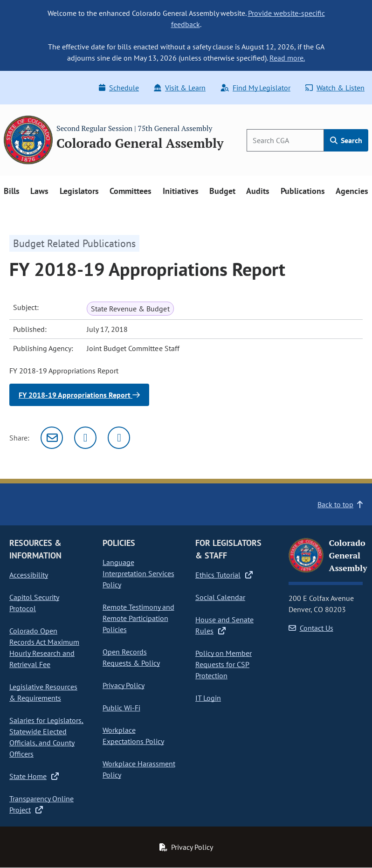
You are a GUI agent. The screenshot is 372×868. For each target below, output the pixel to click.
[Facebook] (119, 438)
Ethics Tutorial (224, 575)
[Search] (285, 140)
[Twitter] (85, 438)
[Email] (52, 438)
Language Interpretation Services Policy (138, 573)
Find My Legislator (255, 88)
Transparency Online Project (41, 804)
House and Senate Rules (224, 625)
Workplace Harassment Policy (139, 769)
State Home (34, 776)
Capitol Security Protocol (34, 603)
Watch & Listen (335, 88)
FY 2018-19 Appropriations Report (79, 395)
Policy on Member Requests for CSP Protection (224, 664)
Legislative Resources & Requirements (43, 692)
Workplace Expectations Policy (133, 736)
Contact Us (311, 628)
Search (346, 140)
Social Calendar (220, 597)
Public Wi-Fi (121, 708)
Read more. (287, 58)
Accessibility (29, 575)
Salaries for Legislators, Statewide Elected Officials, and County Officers (46, 737)
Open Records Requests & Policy (131, 657)
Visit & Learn (180, 88)
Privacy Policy (124, 685)
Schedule (119, 88)
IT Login (208, 698)
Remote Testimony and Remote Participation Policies (138, 618)
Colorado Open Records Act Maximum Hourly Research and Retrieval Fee (44, 648)
